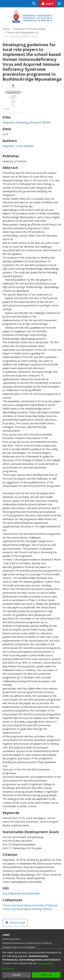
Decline (17, 975)
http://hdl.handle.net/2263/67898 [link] (21, 894)
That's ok (46, 975)
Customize (8, 968)
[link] (27, 122)
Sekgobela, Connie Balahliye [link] (18, 146)
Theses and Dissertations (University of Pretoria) (23, 32)
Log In (48, 3)
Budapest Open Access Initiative (19, 947)
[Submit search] (34, 4)
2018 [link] (5, 134)
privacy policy (45, 963)
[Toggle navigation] (59, 4)
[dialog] (32, 964)
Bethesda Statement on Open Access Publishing (27, 943)
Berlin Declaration (12, 939)
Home (6, 29)
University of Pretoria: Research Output (30, 29)
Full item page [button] (15, 922)
